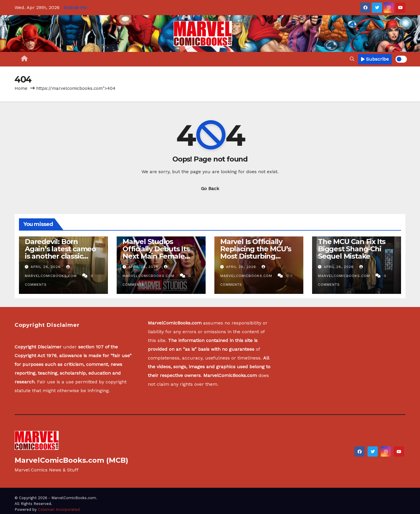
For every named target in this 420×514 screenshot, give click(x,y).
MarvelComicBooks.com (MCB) (71, 460)
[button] (352, 59)
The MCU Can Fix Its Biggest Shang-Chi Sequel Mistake (352, 249)
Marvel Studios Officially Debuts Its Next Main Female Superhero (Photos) (156, 252)
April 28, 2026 (46, 267)
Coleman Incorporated (59, 509)
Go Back (210, 188)
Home (21, 88)
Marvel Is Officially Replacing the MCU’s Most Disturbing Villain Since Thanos (256, 252)
